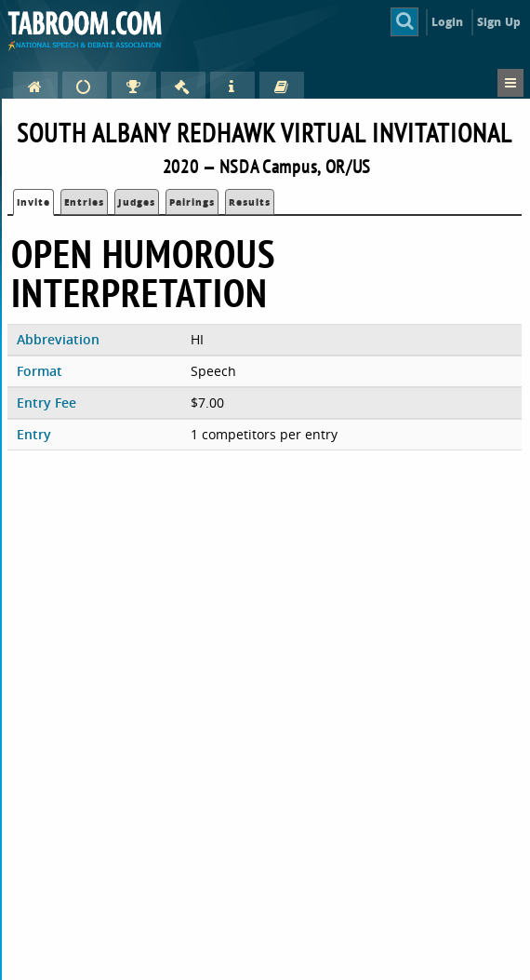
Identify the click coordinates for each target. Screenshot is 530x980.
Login (448, 22)
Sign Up (499, 22)
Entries (84, 202)
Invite (33, 202)
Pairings (192, 202)
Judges (137, 202)
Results (250, 202)
